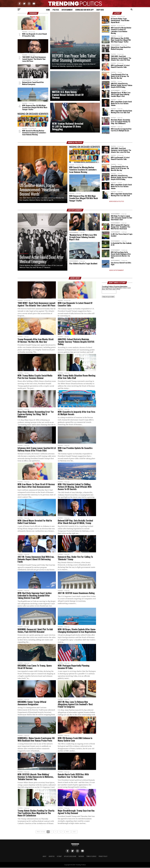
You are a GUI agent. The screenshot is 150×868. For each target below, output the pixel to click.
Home (48, 10)
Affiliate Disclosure (70, 857)
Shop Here (100, 10)
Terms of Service (91, 857)
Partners (81, 857)
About (45, 857)
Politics (56, 10)
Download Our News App (85, 10)
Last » (74, 832)
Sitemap (59, 857)
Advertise (52, 857)
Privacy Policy (103, 857)
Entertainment (67, 10)
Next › (68, 832)
